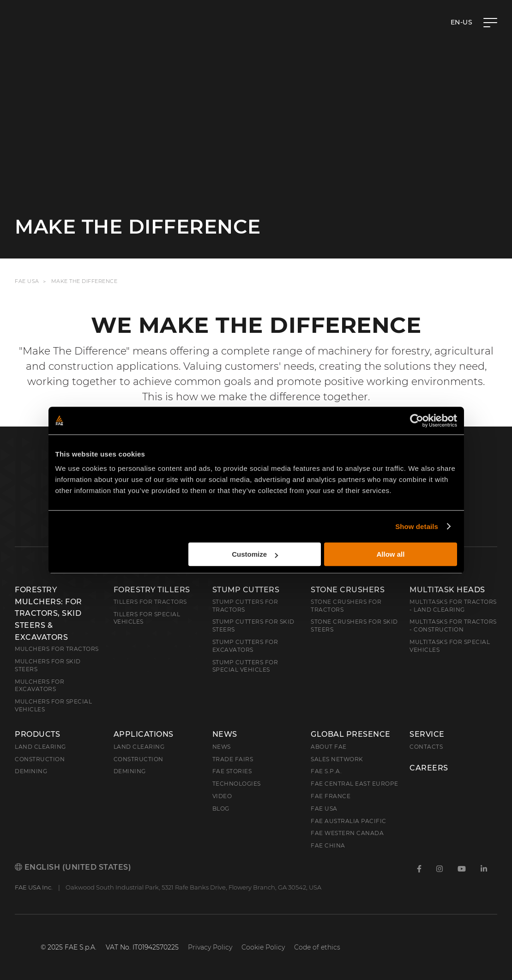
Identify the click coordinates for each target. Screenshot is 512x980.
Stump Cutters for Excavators (245, 646)
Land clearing (40, 747)
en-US (462, 22)
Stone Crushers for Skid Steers (354, 625)
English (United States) (73, 867)
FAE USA (27, 281)
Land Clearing (139, 747)
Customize (255, 554)
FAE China (328, 845)
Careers (429, 768)
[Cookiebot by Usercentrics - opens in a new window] (417, 421)
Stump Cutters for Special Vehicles (245, 666)
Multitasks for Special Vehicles (450, 646)
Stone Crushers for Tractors (346, 606)
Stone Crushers (348, 590)
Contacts (426, 747)
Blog (221, 809)
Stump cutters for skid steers (253, 625)
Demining (31, 771)
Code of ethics (317, 947)
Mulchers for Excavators (39, 685)
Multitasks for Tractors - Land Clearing (453, 606)
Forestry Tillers (152, 590)
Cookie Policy (263, 947)
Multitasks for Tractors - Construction (453, 625)
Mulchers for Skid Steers (48, 665)
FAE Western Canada (347, 833)
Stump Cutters (246, 590)
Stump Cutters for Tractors (245, 606)
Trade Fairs (233, 759)
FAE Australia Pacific (349, 821)
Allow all (391, 554)
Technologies (237, 784)
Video (222, 796)
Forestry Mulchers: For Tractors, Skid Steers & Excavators (48, 613)
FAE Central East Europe (355, 784)
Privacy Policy (210, 947)
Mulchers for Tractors (57, 649)
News (225, 734)
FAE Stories (232, 771)
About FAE (329, 747)
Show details (417, 526)
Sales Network (337, 759)
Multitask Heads (447, 590)
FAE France (331, 796)
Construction (40, 759)
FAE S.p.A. (326, 771)
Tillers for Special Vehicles (147, 618)
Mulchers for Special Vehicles (53, 705)
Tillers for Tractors (150, 602)
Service (427, 734)
